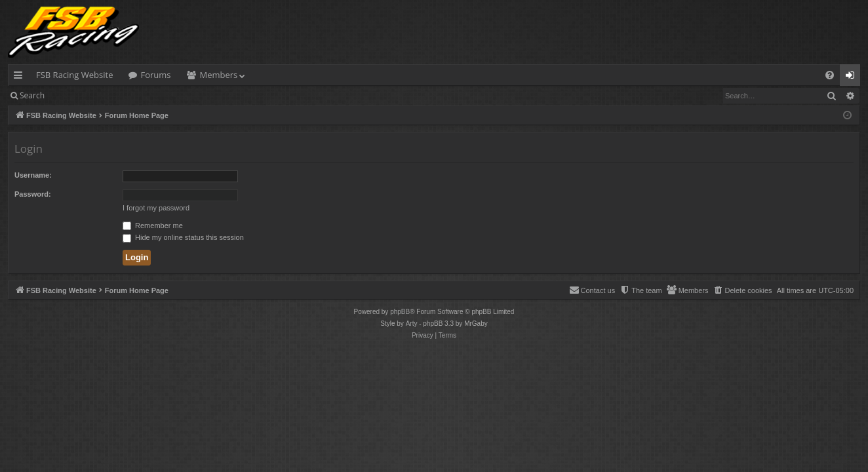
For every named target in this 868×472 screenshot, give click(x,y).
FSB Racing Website (74, 75)
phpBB (400, 312)
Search (32, 95)
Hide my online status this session (183, 237)
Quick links (21, 77)
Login (73, 95)
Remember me (153, 226)
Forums (155, 75)
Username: (33, 175)
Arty (412, 324)
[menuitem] (830, 75)
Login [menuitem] (853, 77)
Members (219, 75)
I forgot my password (156, 208)
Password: (33, 194)
